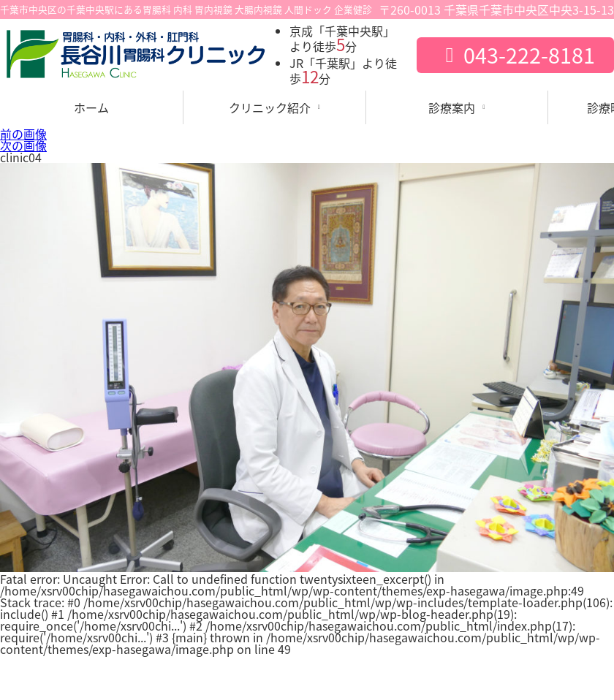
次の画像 (23, 145)
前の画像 (23, 134)
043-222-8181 (515, 55)
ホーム (91, 107)
